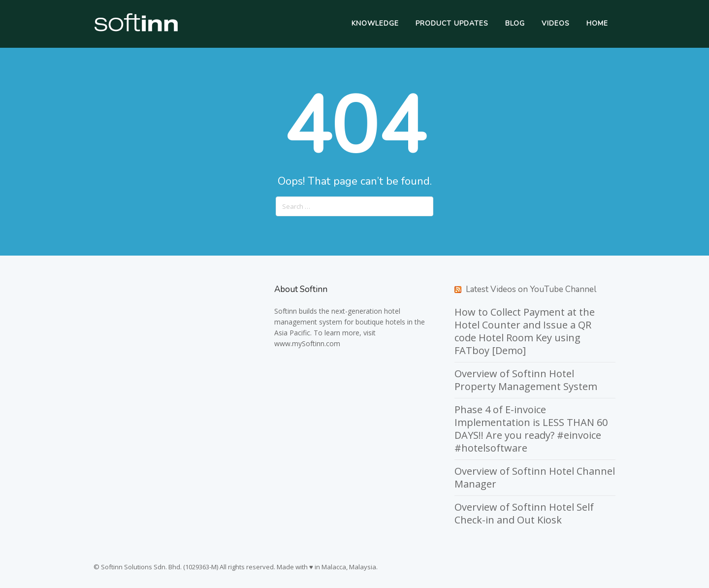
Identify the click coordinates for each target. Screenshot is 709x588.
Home (597, 23)
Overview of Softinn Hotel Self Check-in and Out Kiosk (524, 513)
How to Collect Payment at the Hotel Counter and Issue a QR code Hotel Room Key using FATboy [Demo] (525, 331)
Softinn (286, 311)
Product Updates (452, 23)
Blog (515, 23)
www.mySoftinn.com (307, 343)
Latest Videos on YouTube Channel (531, 289)
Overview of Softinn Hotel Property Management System (526, 380)
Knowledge (375, 23)
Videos (556, 23)
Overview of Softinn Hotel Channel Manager (535, 477)
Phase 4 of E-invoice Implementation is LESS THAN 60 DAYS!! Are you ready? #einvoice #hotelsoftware (531, 429)
